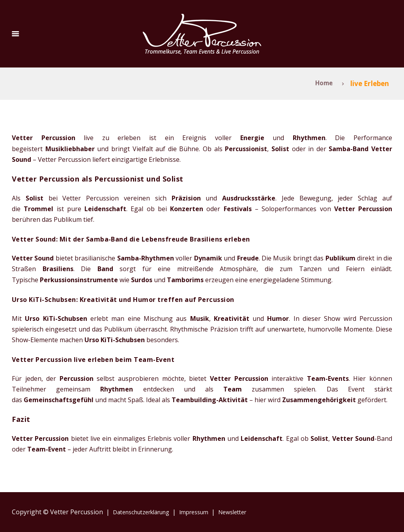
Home (322, 83)
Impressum (207, 512)
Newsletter (250, 512)
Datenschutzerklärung (146, 512)
